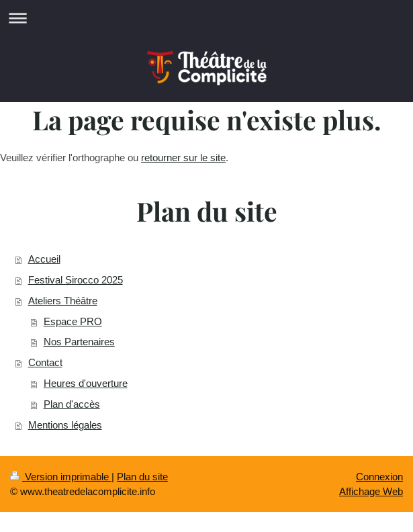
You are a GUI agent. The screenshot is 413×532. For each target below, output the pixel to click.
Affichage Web (371, 491)
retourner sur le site (183, 158)
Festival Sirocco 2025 (76, 280)
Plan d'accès (72, 404)
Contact (45, 362)
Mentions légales (65, 425)
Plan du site (142, 477)
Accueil (44, 259)
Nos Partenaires (79, 342)
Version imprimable (61, 477)
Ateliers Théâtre (63, 301)
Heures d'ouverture (86, 383)
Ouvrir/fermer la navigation (206, 18)
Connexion (379, 477)
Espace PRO (73, 321)
